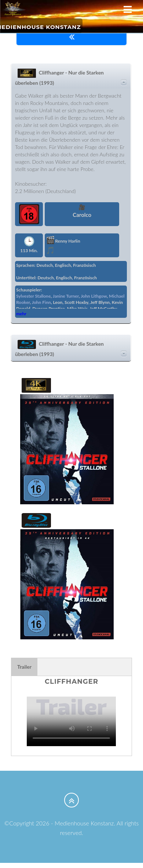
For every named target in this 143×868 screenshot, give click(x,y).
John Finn (41, 302)
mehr (21, 314)
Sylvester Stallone (33, 296)
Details (124, 83)
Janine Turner (66, 296)
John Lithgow (94, 296)
